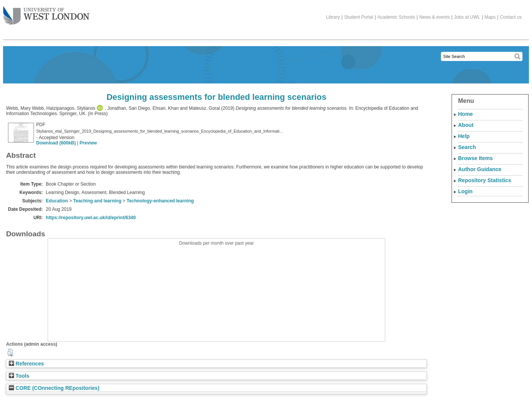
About (466, 125)
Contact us (511, 17)
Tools (19, 376)
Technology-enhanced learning (160, 201)
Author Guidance (480, 169)
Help (464, 136)
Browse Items (475, 158)
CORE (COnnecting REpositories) (54, 388)
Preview (88, 143)
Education (57, 201)
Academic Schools (396, 17)
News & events (434, 17)
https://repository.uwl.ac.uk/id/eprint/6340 (91, 218)
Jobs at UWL (467, 17)
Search (467, 147)
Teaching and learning (97, 201)
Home (465, 114)
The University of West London (46, 13)
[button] (10, 353)
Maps (490, 17)
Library (333, 17)
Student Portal (359, 17)
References (26, 364)
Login (465, 191)
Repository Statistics (485, 180)
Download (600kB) (56, 143)
